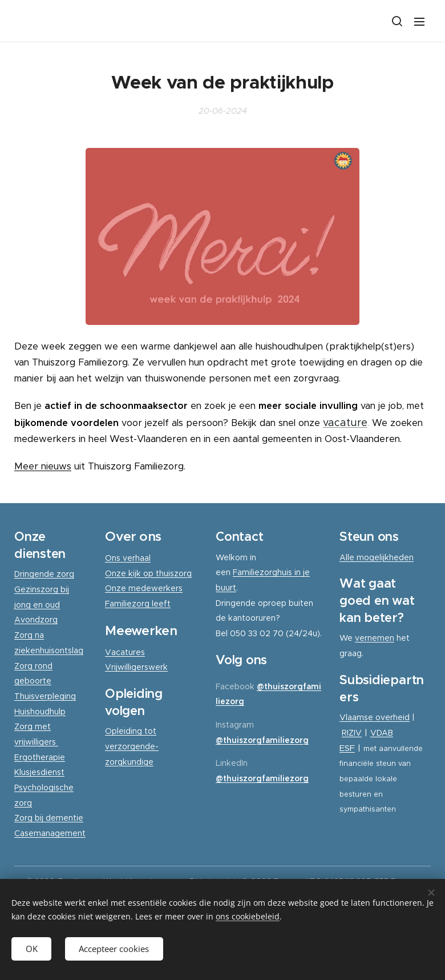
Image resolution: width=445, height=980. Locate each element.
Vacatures (125, 652)
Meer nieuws (43, 467)
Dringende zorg (44, 574)
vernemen (375, 638)
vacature (345, 423)
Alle (348, 557)
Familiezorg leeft (138, 604)
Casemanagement (50, 833)
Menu (419, 22)
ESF (347, 747)
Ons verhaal (128, 558)
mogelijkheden (385, 557)
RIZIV (352, 733)
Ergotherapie (40, 757)
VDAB (382, 733)
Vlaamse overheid (375, 717)
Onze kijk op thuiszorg (148, 573)
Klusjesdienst (39, 772)
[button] (397, 21)
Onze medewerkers (144, 588)
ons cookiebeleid (248, 916)
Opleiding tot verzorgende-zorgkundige (132, 746)
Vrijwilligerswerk (136, 667)
